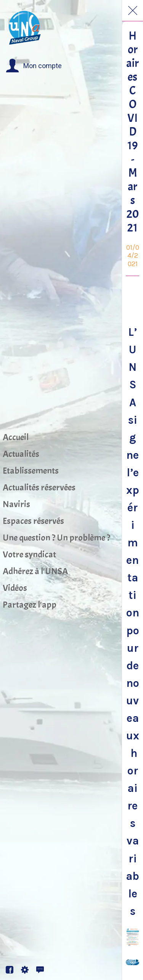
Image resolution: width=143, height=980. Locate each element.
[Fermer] (133, 11)
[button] (34, 66)
